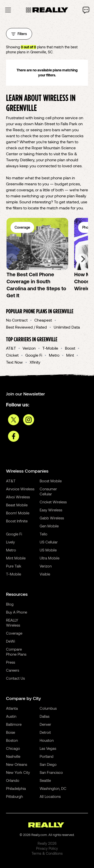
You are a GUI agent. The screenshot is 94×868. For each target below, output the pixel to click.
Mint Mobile (16, 558)
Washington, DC (53, 788)
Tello (43, 534)
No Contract (17, 320)
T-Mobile (50, 348)
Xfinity (35, 362)
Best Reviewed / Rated (26, 327)
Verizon (29, 348)
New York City (18, 772)
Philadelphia (16, 788)
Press (11, 662)
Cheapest (43, 320)
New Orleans (17, 764)
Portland (46, 756)
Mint (70, 355)
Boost (70, 348)
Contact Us (15, 678)
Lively (10, 542)
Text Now (14, 362)
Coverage (14, 633)
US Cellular (49, 542)
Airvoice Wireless (20, 489)
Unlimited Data (67, 327)
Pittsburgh (14, 796)
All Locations (50, 796)
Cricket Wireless (53, 502)
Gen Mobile (49, 526)
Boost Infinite (17, 521)
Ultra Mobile (50, 558)
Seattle (45, 780)
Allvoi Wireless (18, 497)
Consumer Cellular (48, 491)
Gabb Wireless (52, 518)
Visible (45, 574)
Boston (12, 740)
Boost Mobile (51, 481)
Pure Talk (14, 566)
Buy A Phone (17, 612)
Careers (13, 670)
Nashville (13, 756)
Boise (11, 732)
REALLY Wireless (13, 623)
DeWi (11, 641)
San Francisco (51, 772)
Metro (54, 355)
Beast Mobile (17, 505)
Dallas (44, 716)
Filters (19, 34)
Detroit (45, 732)
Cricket (12, 355)
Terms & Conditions (47, 853)
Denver (45, 724)
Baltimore (14, 724)
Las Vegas (48, 748)
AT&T (11, 348)
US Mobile (48, 550)
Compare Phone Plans (16, 652)
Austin (11, 716)
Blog (10, 604)
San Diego (48, 764)
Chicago (13, 748)
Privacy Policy (47, 848)
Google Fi (34, 355)
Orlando (13, 780)
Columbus (48, 708)
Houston (47, 740)
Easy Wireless (51, 510)
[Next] (82, 259)
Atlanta (12, 708)
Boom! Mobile (18, 513)
